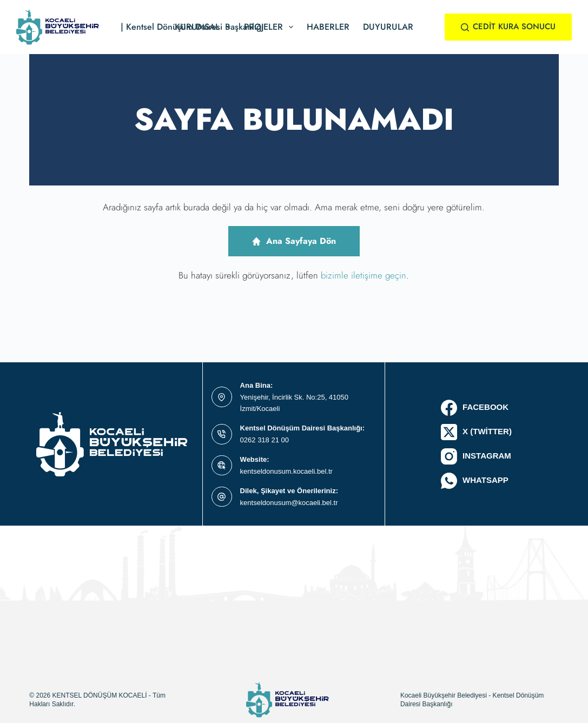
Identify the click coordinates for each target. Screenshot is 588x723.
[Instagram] (476, 456)
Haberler (328, 27)
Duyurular (388, 27)
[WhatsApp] (476, 481)
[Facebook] (476, 408)
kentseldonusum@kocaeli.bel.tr (289, 503)
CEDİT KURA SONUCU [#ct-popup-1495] (508, 26)
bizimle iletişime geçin (364, 275)
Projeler (271, 27)
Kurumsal (204, 27)
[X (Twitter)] (476, 432)
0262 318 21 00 (265, 440)
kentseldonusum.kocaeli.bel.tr (286, 471)
